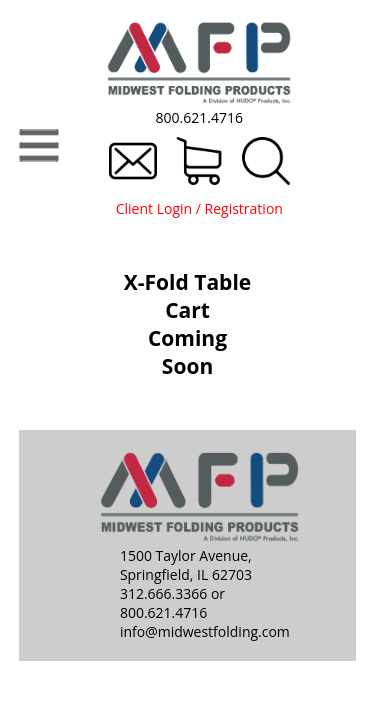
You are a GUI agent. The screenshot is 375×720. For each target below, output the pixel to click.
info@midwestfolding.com (205, 631)
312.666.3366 (163, 593)
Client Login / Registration (199, 208)
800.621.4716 (199, 117)
